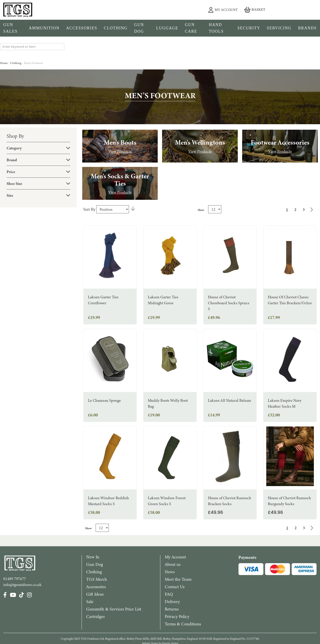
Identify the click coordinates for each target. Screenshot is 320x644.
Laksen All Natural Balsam (230, 382)
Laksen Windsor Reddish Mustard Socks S (108, 483)
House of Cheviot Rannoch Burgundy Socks (289, 483)
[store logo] (53, 10)
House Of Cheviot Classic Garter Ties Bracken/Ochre (290, 282)
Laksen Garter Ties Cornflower (103, 282)
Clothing (16, 45)
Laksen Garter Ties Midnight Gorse (163, 282)
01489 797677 (15, 561)
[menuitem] (13, 28)
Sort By (89, 191)
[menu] (160, 28)
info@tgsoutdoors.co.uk (22, 567)
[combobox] (162, 10)
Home (4, 45)
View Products (120, 133)
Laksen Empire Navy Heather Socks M (285, 385)
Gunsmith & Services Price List (114, 591)
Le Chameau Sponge (104, 382)
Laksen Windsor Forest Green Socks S (167, 483)
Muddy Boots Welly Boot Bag (168, 385)
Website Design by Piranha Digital (160, 625)
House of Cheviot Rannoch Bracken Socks (230, 483)
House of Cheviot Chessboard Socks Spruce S (229, 285)
